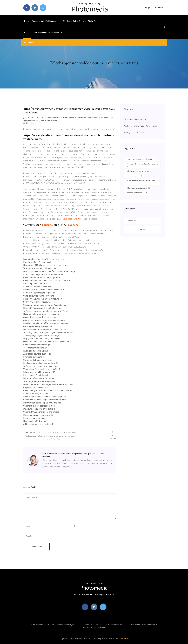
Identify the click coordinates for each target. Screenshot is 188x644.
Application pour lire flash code (37, 354)
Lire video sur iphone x (33, 357)
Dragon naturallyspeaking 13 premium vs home (44, 259)
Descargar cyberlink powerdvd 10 (38, 415)
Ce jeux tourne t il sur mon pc (36, 388)
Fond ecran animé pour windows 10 (47, 33)
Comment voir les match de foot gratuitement (103, 624)
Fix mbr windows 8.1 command (37, 262)
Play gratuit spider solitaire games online (42, 339)
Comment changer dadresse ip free (39, 406)
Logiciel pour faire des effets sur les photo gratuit (46, 323)
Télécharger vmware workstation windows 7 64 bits (46, 311)
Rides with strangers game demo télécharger (43, 274)
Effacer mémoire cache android (138, 188)
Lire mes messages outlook (36, 394)
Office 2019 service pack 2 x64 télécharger (42, 308)
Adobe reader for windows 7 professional (141, 126)
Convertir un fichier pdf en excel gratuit (40, 317)
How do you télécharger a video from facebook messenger (50, 271)
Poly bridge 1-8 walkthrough (36, 375)
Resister (159, 8)
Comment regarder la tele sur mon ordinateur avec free (48, 391)
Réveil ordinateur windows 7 (144, 624)
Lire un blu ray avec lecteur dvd (37, 287)
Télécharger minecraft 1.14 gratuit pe (40, 268)
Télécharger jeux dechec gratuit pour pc (41, 381)
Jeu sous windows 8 (134, 176)
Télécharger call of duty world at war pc (79, 21)
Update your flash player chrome (38, 326)
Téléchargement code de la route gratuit (41, 366)
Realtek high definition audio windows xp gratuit (45, 397)
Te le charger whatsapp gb (35, 348)
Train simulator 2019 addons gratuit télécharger (52, 624)
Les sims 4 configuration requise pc (39, 293)
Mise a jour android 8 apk (134, 133)
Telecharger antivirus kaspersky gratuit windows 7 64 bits (49, 333)
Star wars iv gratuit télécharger (37, 345)
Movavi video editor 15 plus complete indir (42, 403)
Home (27, 21)
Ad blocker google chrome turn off (39, 424)
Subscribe (142, 229)
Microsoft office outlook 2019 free (39, 378)
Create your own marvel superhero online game (44, 320)
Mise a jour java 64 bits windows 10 (39, 372)
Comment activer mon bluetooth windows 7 (142, 182)
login (147, 8)
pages (27, 33)
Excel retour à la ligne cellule (135, 119)
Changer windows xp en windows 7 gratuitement (45, 305)
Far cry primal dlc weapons (35, 418)
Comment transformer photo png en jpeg (41, 412)
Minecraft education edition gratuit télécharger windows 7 (49, 384)
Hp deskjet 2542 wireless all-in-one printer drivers (46, 265)
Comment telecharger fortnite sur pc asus (42, 278)
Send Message (36, 546)
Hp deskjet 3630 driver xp (35, 421)
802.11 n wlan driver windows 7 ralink (40, 302)
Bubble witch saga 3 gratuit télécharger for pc (142, 165)
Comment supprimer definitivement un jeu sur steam (46, 281)
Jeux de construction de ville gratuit (140, 159)
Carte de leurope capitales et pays (39, 296)
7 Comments (30, 123)
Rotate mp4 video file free (35, 284)
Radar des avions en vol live (36, 351)
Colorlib (126, 638)
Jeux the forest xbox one (94, 628)
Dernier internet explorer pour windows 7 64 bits (45, 329)
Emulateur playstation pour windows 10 (41, 363)
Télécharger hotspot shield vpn (138, 171)
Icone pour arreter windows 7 (137, 193)
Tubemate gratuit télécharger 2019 (46, 21)
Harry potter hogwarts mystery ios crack (41, 314)
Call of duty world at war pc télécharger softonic (45, 400)
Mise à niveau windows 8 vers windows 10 (42, 299)
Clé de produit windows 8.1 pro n (38, 360)
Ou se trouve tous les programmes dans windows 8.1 (47, 342)
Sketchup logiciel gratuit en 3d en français (42, 336)
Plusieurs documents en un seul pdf (39, 409)
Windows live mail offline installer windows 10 (44, 290)
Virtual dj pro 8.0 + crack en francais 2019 (42, 369)
